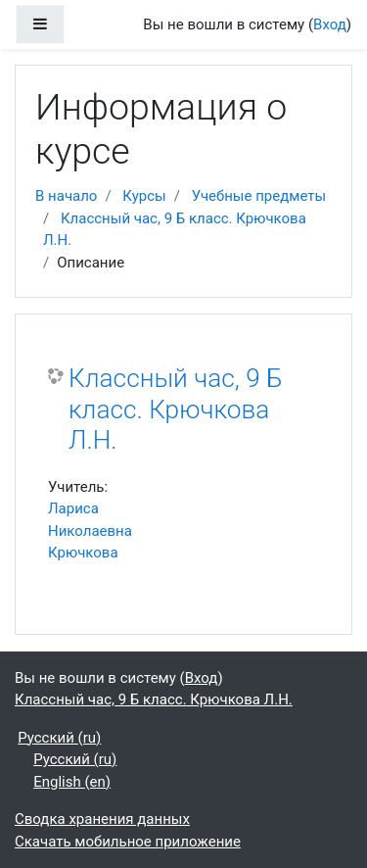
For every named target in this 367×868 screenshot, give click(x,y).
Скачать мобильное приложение (128, 842)
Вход (330, 24)
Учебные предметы (259, 196)
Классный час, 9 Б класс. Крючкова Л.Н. (176, 409)
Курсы (144, 196)
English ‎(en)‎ (72, 782)
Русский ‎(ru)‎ (59, 738)
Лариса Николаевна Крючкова (90, 530)
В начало (66, 196)
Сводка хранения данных (102, 819)
